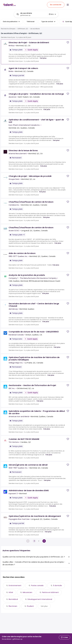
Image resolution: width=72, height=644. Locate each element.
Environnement (15, 585)
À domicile (57, 585)
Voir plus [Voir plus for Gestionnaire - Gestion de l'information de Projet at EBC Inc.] (40, 401)
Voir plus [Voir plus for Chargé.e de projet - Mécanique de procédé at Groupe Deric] (42, 192)
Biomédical (13, 599)
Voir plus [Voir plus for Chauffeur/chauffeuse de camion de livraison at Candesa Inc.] (46, 217)
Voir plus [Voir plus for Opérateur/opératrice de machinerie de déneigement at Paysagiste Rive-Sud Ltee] (48, 532)
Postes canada (37, 585)
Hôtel (11, 592)
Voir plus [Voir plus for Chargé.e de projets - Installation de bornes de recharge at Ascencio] (47, 109)
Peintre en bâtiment (50, 592)
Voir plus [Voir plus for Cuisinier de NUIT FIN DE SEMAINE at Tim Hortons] (49, 455)
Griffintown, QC (23, 29)
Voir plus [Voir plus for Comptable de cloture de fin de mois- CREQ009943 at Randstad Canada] (57, 347)
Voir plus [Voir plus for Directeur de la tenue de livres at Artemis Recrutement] (44, 166)
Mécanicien (27, 592)
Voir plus (44, 606)
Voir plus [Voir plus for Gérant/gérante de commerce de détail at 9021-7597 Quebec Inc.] (47, 480)
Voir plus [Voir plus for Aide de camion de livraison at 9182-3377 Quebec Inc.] (56, 265)
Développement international (40, 599)
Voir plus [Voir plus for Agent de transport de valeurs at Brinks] (60, 84)
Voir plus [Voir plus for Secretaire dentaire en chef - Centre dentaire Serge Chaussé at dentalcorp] (46, 322)
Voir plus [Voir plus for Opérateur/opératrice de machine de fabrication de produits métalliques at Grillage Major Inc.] (51, 375)
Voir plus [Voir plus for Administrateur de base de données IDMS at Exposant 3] (53, 506)
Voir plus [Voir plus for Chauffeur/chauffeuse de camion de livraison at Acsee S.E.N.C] (58, 243)
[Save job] (68, 42)
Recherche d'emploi (8, 29)
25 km (52, 14)
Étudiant (30, 606)
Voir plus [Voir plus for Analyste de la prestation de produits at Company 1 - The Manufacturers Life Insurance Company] (45, 293)
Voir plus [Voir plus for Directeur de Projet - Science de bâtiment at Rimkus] (43, 58)
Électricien (13, 606)
